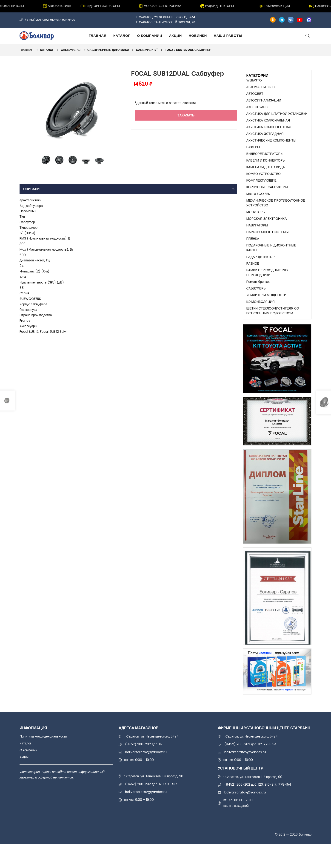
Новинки (198, 36)
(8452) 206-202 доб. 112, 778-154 (250, 768)
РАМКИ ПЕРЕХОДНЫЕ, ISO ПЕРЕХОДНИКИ (267, 292)
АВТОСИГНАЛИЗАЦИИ (264, 103)
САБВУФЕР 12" (147, 50)
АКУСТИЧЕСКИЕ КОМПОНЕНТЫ (271, 146)
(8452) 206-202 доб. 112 (144, 768)
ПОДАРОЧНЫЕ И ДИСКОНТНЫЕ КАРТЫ (271, 264)
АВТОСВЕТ (255, 95)
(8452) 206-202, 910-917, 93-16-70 (50, 20)
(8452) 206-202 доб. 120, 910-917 (151, 808)
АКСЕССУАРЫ (257, 110)
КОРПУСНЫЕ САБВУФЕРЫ (267, 198)
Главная (98, 36)
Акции (175, 36)
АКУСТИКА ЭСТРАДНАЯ (265, 139)
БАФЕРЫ (253, 154)
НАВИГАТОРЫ (257, 240)
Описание (32, 189)
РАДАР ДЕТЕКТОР (261, 275)
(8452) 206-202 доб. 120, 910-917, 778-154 (258, 808)
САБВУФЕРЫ (71, 50)
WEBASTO (254, 81)
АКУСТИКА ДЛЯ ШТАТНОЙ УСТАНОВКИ (277, 117)
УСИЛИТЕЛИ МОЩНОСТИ (266, 316)
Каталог (122, 36)
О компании (150, 36)
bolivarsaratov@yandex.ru (146, 776)
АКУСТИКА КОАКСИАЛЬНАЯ (268, 124)
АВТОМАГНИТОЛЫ (261, 88)
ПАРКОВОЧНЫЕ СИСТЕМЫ (268, 247)
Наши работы (228, 36)
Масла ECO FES (258, 205)
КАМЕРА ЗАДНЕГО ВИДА (266, 176)
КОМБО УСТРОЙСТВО (264, 183)
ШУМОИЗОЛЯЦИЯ (261, 324)
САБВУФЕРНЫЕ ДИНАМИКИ (108, 50)
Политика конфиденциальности (43, 760)
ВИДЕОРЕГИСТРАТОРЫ (265, 161)
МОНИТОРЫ (256, 225)
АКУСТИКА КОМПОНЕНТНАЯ (269, 132)
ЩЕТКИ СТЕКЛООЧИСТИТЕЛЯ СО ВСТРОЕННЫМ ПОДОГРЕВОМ (273, 334)
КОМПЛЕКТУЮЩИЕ (261, 190)
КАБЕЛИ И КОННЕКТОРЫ (266, 168)
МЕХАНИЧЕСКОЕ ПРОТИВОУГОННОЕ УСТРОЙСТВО (276, 215)
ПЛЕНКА (253, 254)
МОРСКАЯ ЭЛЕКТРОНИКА (267, 232)
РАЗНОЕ (253, 282)
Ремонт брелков (258, 302)
